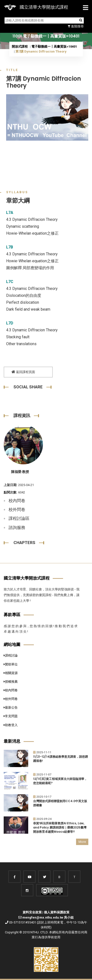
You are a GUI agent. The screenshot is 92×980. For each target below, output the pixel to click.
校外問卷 (17, 509)
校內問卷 (17, 501)
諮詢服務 (17, 528)
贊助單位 (11, 664)
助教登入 (11, 725)
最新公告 (11, 707)
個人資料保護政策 (57, 912)
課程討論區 (19, 518)
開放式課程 (20, 47)
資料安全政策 (32, 912)
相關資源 (11, 673)
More (82, 842)
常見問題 (11, 716)
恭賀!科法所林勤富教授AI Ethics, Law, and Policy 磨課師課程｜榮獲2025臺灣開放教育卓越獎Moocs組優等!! (60, 827)
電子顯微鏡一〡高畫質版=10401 (54, 47)
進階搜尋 (76, 26)
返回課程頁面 (23, 372)
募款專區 (12, 615)
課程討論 (11, 655)
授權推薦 (11, 682)
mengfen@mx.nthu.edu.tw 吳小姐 (48, 917)
